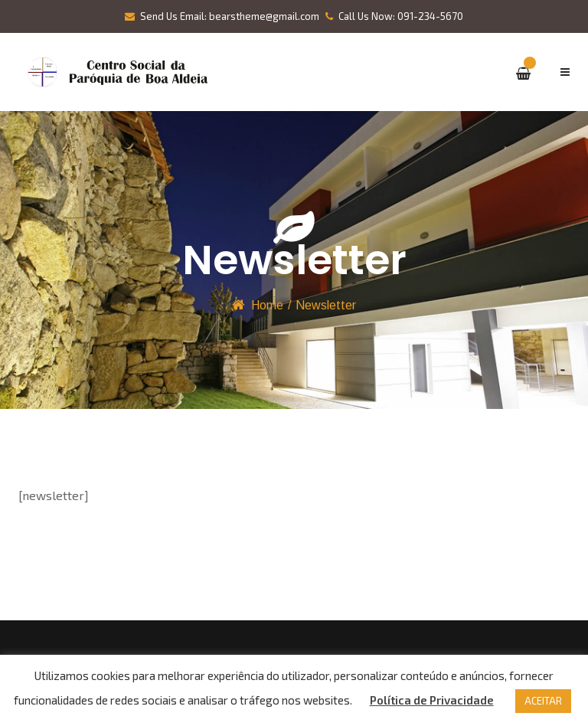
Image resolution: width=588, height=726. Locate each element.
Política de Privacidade (432, 700)
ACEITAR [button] (543, 701)
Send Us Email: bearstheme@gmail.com (222, 16)
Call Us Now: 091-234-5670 (394, 16)
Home (267, 305)
